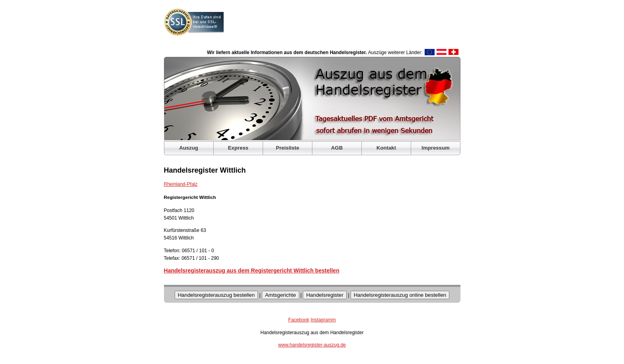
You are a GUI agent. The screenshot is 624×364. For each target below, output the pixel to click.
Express (238, 148)
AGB (337, 148)
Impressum (435, 148)
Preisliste (288, 148)
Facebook (299, 320)
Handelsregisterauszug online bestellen (400, 295)
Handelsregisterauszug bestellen (216, 295)
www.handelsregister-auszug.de (312, 345)
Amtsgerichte (281, 295)
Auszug (189, 148)
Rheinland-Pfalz (181, 184)
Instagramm (323, 320)
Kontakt (386, 148)
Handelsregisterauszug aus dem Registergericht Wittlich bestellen (252, 271)
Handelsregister (325, 295)
